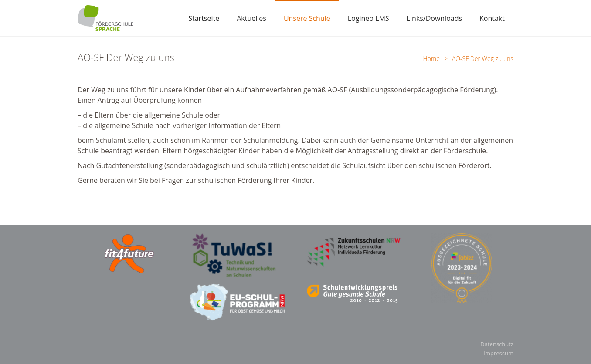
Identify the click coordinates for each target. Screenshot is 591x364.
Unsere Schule (307, 18)
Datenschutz (497, 344)
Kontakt (492, 18)
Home (431, 59)
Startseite (204, 18)
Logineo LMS (369, 18)
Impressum (498, 353)
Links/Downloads (435, 18)
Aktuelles (251, 18)
